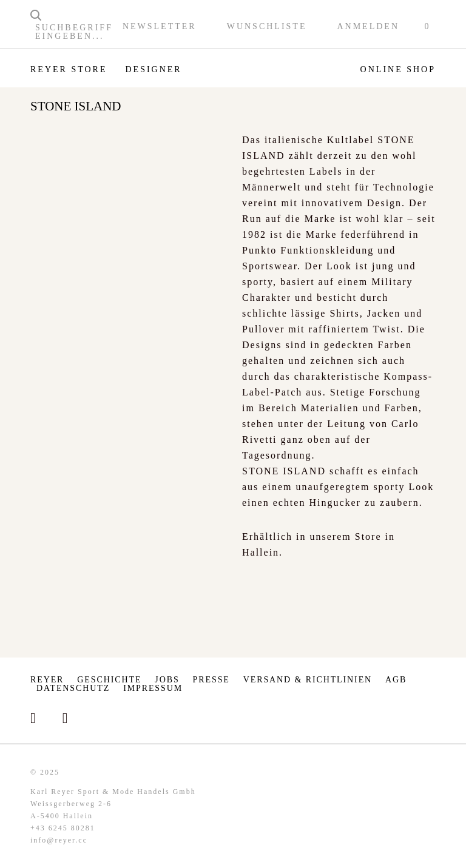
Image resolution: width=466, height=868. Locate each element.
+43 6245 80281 (63, 828)
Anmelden (368, 27)
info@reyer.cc (59, 840)
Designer (153, 69)
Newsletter (160, 27)
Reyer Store (69, 69)
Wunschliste (267, 27)
